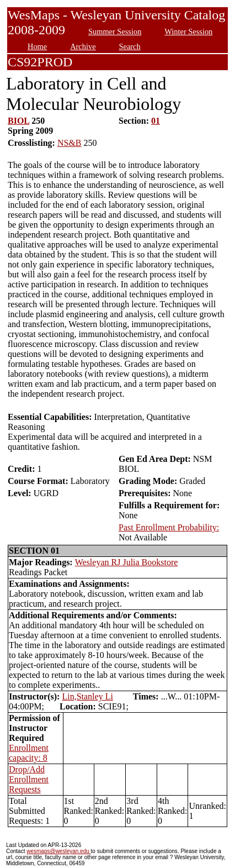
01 (156, 121)
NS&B (70, 143)
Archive (83, 46)
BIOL (18, 121)
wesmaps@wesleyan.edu (58, 851)
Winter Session (188, 31)
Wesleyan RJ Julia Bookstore (127, 562)
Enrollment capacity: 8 (29, 753)
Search (130, 46)
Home (37, 46)
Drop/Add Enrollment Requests (29, 779)
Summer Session (115, 31)
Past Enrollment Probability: (169, 527)
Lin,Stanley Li (87, 696)
